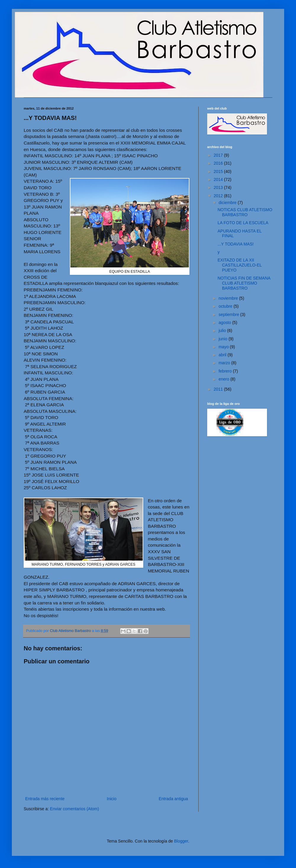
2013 (219, 187)
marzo (225, 363)
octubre (226, 306)
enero (224, 379)
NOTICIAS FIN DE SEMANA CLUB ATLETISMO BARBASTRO (244, 283)
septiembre (229, 315)
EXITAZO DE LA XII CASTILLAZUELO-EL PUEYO (240, 265)
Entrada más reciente (45, 799)
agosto (225, 323)
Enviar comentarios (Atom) (75, 809)
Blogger (181, 841)
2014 (219, 179)
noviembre (229, 298)
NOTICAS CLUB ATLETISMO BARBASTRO (245, 212)
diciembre (228, 203)
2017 (219, 155)
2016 (219, 163)
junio (223, 339)
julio (223, 330)
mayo (224, 347)
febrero (226, 371)
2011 (219, 389)
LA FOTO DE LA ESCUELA (243, 223)
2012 (219, 196)
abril (223, 355)
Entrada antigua (173, 799)
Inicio (112, 799)
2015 (219, 171)
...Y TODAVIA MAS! (236, 244)
